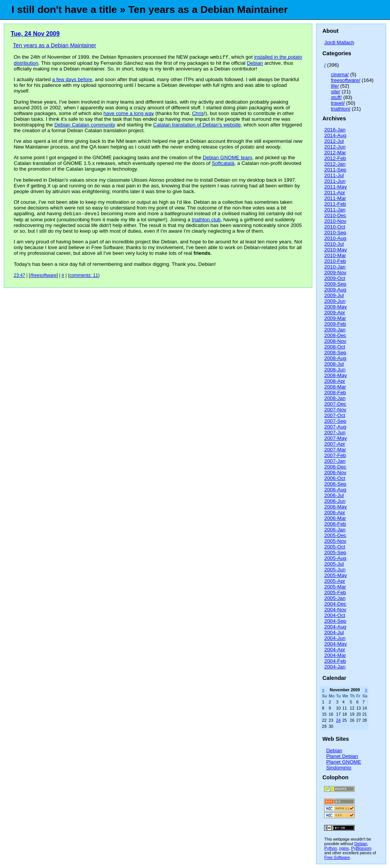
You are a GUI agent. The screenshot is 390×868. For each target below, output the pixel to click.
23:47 (19, 277)
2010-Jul (334, 244)
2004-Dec (335, 604)
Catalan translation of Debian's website (197, 125)
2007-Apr (335, 444)
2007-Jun (335, 432)
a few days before (72, 80)
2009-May (335, 307)
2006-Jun (335, 501)
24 (338, 720)
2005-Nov (335, 541)
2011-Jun (335, 181)
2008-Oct (335, 347)
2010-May (335, 250)
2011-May (335, 187)
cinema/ (340, 74)
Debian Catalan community (85, 125)
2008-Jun (335, 370)
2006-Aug (335, 490)
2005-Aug (335, 558)
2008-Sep (335, 352)
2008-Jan (335, 398)
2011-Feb (335, 204)
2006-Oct (335, 478)
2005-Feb (335, 592)
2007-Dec (335, 404)
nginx (344, 848)
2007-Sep (335, 421)
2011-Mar (335, 198)
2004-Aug (335, 627)
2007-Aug (335, 427)
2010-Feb (335, 261)
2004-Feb (335, 661)
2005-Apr (335, 581)
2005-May (335, 575)
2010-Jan (335, 267)
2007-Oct (335, 415)
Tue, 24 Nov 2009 (35, 34)
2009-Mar (335, 318)
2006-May (335, 507)
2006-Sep (335, 484)
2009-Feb (335, 324)
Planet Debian (342, 756)
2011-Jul (334, 175)
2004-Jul (334, 632)
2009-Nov (335, 273)
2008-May (335, 375)
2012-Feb (335, 158)
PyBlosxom (361, 848)
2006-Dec (335, 467)
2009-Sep (335, 284)
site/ (336, 92)
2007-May (335, 438)
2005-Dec (335, 535)
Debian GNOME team (227, 158)
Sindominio (339, 768)
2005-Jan (335, 598)
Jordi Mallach (339, 42)
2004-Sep (335, 621)
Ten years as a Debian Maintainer (54, 45)
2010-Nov (335, 221)
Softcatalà (223, 164)
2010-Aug (335, 238)
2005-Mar (335, 587)
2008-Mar (335, 387)
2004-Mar (335, 655)
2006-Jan (335, 530)
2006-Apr (335, 512)
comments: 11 (84, 277)
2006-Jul (334, 495)
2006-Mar (335, 518)
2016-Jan (335, 130)
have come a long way (129, 114)
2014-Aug (335, 135)
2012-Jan (335, 164)
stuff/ (336, 97)
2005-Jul (334, 564)
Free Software (337, 857)
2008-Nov (335, 341)
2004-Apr (335, 650)
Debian (255, 64)
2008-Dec (335, 335)
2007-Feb (335, 455)
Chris (198, 114)
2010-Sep (335, 233)
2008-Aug (335, 358)
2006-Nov (335, 472)
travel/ (338, 103)
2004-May (335, 644)
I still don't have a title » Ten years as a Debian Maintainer (150, 10)
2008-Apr (335, 381)
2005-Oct (335, 547)
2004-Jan (335, 667)
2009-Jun (335, 301)
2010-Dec (335, 215)
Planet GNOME (344, 762)
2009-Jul (334, 295)
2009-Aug (335, 290)
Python (330, 848)
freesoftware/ (346, 80)
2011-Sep (335, 170)
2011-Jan (335, 210)
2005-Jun (335, 570)
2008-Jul (334, 364)
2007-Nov (335, 410)
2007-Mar (335, 450)
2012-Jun (335, 147)
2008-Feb (335, 392)
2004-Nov (335, 610)
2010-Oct (335, 227)
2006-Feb (335, 524)
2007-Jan (335, 461)
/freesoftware (43, 277)
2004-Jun (335, 638)
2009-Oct (335, 278)
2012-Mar (335, 153)
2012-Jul (334, 141)
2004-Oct (335, 615)
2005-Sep (335, 552)
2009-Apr (335, 313)
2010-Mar (335, 255)
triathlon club (206, 221)
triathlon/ (341, 109)
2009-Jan (335, 330)
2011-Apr (335, 193)
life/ (335, 86)
